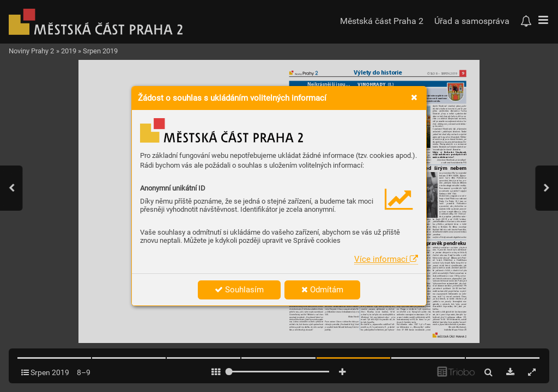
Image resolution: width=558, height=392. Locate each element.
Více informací (386, 259)
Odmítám (322, 290)
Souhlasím (239, 290)
